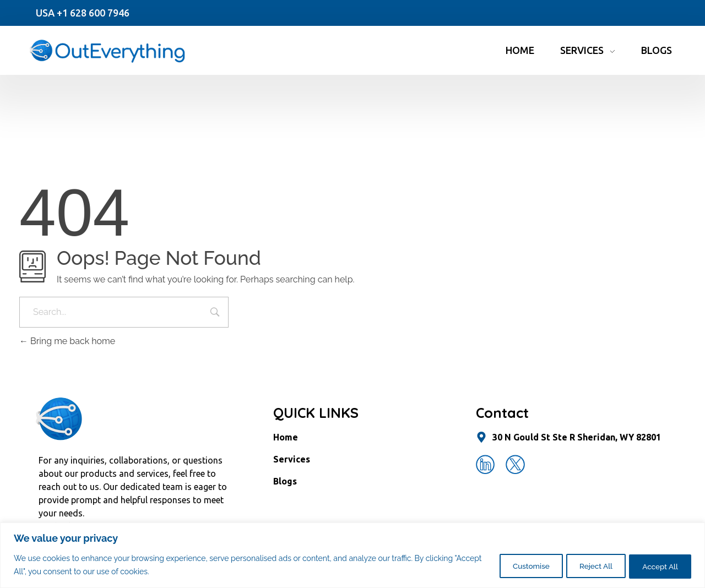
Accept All (657, 565)
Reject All (585, 565)
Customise (513, 565)
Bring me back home (67, 341)
